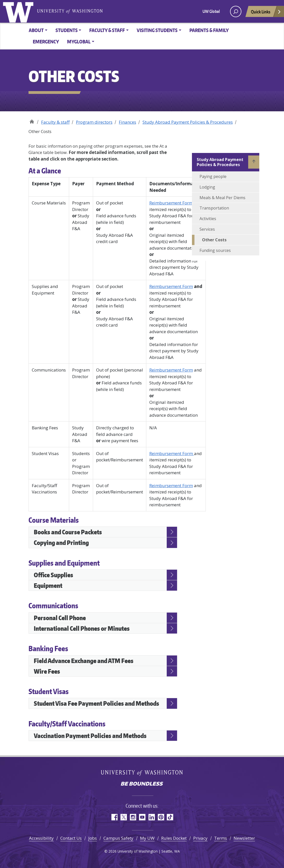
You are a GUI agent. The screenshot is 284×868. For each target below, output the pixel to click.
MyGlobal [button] (79, 42)
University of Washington (19, 11)
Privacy (200, 838)
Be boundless (142, 784)
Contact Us (71, 838)
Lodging (207, 187)
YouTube (142, 817)
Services (207, 229)
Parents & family (209, 30)
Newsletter (244, 838)
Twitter (123, 817)
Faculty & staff (55, 122)
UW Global (211, 11)
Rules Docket (174, 838)
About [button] (36, 30)
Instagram (133, 817)
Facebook (114, 817)
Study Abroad (32, 120)
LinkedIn (151, 817)
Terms (221, 838)
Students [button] (67, 30)
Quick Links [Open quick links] (266, 13)
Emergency (46, 42)
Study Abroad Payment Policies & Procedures (188, 122)
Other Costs (214, 240)
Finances (127, 122)
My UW (147, 838)
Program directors (94, 122)
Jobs (93, 838)
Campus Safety (118, 838)
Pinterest (161, 817)
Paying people (213, 176)
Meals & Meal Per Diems (222, 198)
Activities (208, 219)
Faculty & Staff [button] (107, 30)
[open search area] (236, 11)
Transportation (214, 208)
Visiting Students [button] (157, 30)
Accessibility (41, 838)
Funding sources (215, 250)
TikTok (170, 817)
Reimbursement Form (171, 203)
